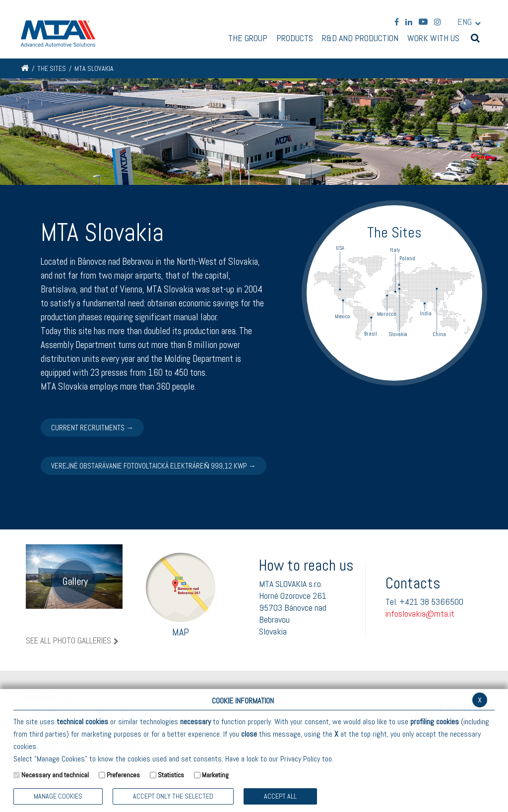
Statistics (171, 775)
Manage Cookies (58, 796)
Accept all (280, 796)
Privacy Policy (300, 759)
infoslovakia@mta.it (420, 613)
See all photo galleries (68, 641)
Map (181, 595)
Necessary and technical (55, 775)
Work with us (433, 39)
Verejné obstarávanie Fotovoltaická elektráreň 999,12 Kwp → (154, 466)
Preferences (123, 775)
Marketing (215, 775)
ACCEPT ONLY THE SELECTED (173, 796)
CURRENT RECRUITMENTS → (92, 428)
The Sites (52, 68)
